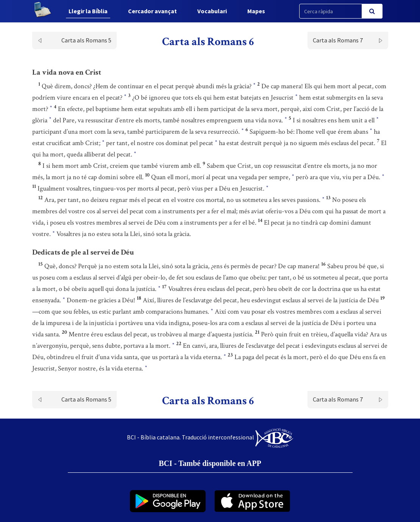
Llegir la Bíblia (88, 11)
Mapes (256, 11)
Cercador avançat (152, 11)
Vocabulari (212, 11)
